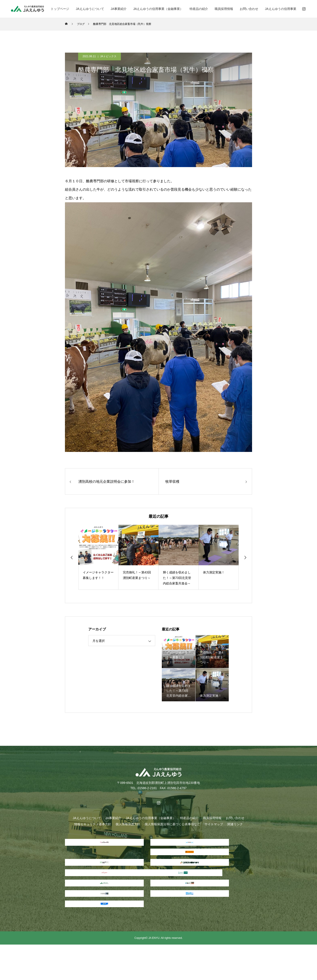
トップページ (60, 9)
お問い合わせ (249, 9)
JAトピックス (108, 56)
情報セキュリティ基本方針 (93, 824)
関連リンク (235, 824)
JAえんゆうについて (90, 9)
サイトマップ (214, 824)
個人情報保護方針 (128, 824)
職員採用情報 (224, 9)
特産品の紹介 (199, 9)
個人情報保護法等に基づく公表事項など (172, 824)
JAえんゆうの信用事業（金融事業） (158, 9)
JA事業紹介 (119, 9)
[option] (98, 557)
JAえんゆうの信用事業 (280, 9)
